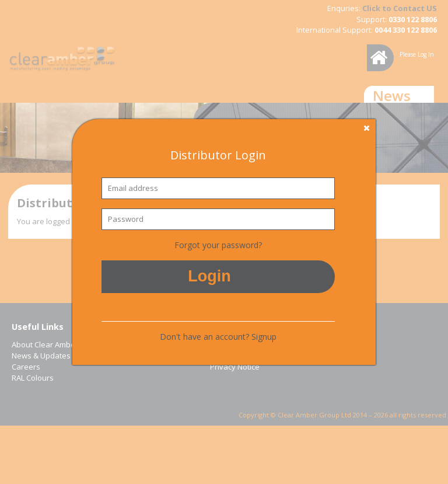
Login (209, 276)
